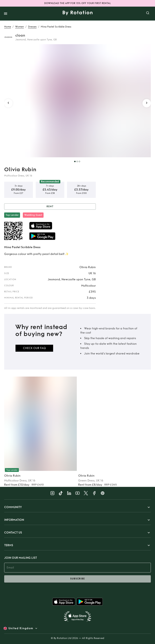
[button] (77, 507)
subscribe (77, 579)
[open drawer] (6, 14)
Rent (50, 207)
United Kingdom (21, 628)
